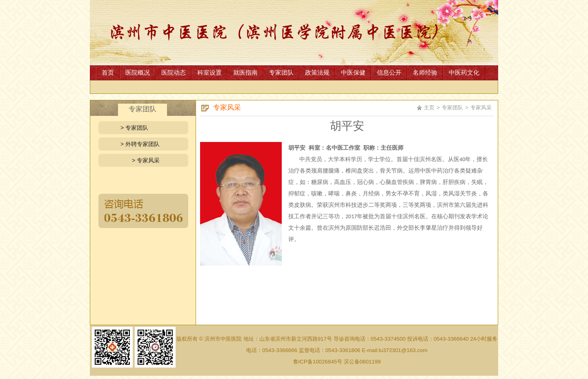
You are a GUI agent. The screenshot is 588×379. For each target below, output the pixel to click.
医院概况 (138, 72)
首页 (108, 72)
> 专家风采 (146, 160)
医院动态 (174, 72)
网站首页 (294, 33)
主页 (429, 107)
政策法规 (317, 72)
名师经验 (425, 72)
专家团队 (281, 72)
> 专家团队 (134, 128)
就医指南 (245, 72)
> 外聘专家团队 (140, 144)
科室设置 (209, 72)
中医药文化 (464, 72)
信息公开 (389, 72)
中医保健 (353, 72)
